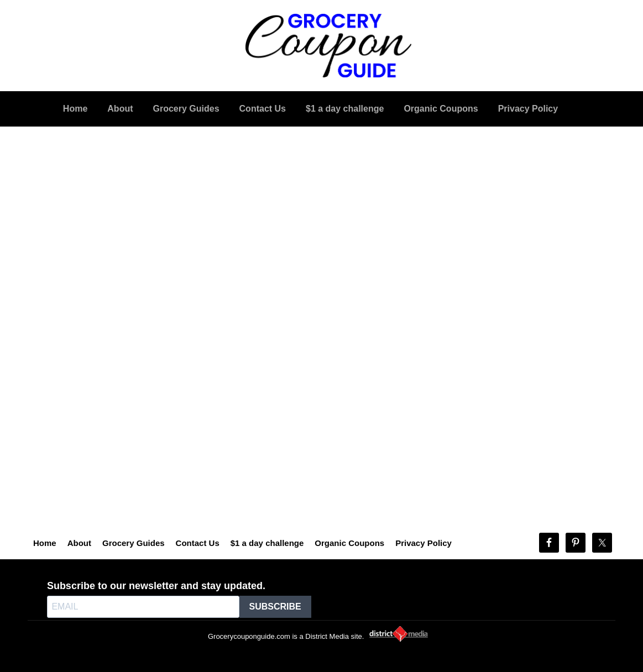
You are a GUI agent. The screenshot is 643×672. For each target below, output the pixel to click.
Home (45, 543)
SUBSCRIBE (275, 607)
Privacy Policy (424, 543)
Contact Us (198, 543)
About (79, 543)
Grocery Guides (134, 543)
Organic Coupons (349, 543)
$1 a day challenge (267, 543)
